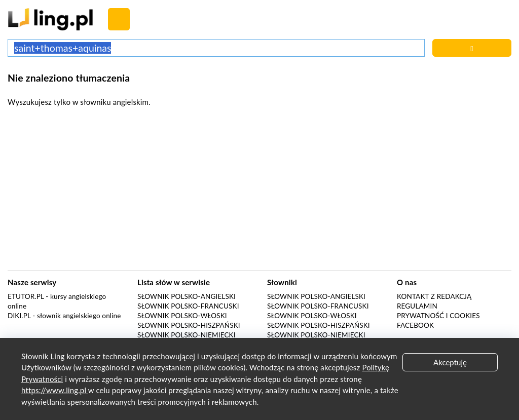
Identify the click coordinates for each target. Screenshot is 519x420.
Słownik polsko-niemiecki (187, 335)
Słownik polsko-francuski (188, 306)
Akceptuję (450, 362)
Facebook (415, 325)
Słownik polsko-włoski (182, 316)
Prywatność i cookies (438, 316)
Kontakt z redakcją (434, 296)
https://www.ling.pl (55, 390)
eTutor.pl (26, 296)
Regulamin (417, 306)
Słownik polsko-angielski (187, 296)
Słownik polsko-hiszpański (189, 325)
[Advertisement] (259, 192)
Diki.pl (19, 316)
